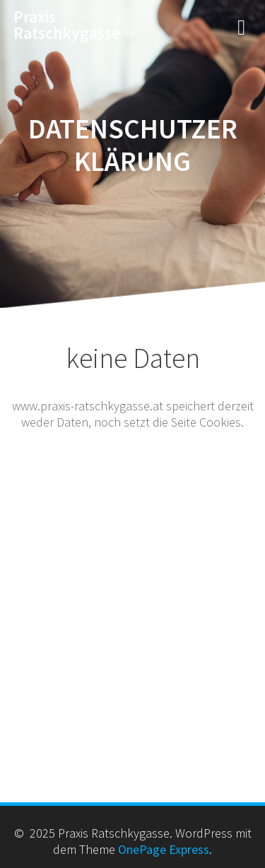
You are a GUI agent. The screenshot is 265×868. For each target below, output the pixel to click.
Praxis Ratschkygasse (67, 25)
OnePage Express (164, 849)
